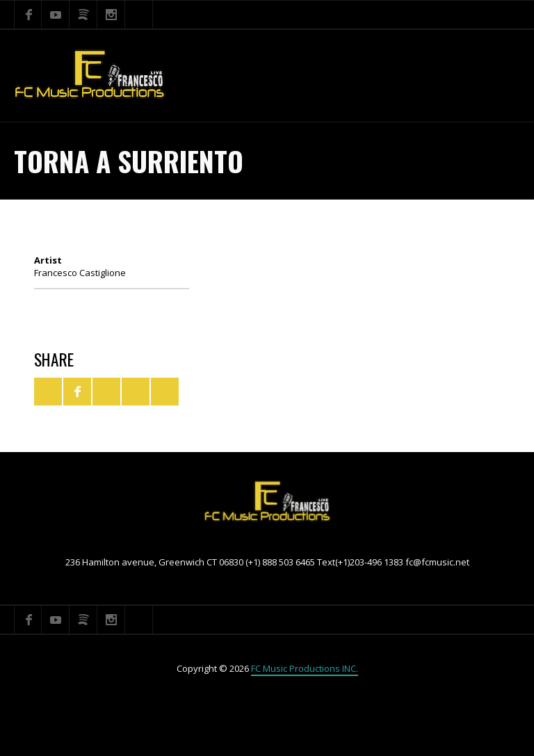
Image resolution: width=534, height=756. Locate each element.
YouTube (56, 15)
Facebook (28, 15)
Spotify (83, 15)
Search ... (139, 15)
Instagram (111, 15)
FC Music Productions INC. (305, 668)
